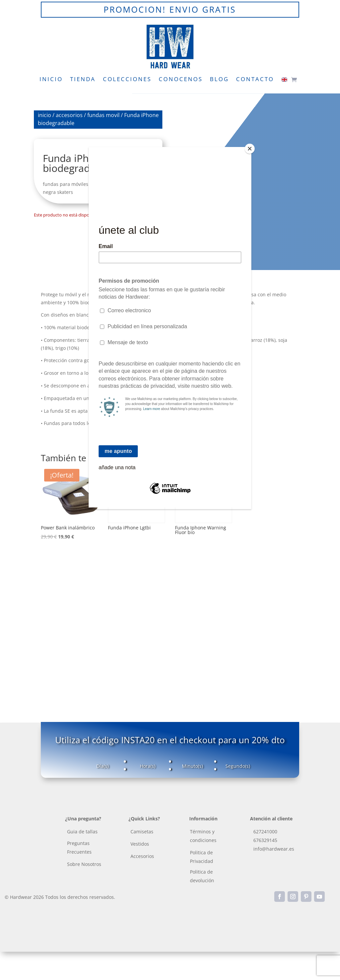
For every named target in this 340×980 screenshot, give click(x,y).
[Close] (250, 149)
